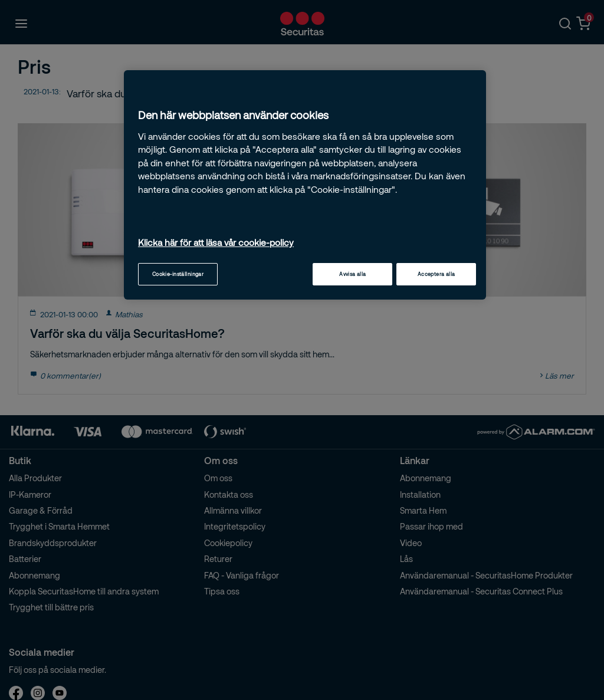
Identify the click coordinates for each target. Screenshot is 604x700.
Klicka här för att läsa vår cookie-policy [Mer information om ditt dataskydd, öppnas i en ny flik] (216, 242)
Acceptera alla (436, 274)
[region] (305, 185)
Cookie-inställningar (178, 274)
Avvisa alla (353, 274)
